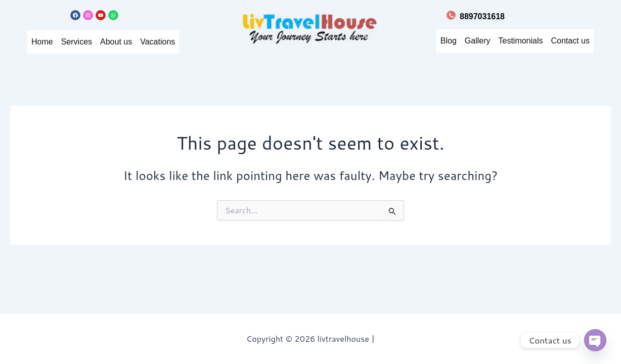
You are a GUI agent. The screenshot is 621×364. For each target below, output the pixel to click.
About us (121, 42)
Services (78, 42)
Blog (438, 41)
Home (42, 42)
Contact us (569, 41)
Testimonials (516, 41)
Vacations (166, 42)
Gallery (469, 41)
